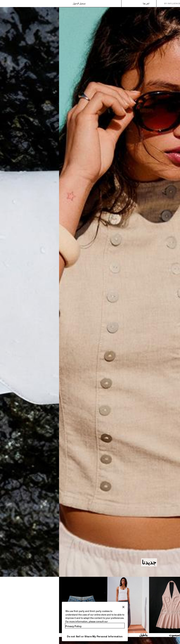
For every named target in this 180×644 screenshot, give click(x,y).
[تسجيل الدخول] (24, 4)
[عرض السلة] (8, 4)
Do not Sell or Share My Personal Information (36, 637)
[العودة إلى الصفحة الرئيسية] (163, 4)
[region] (36, 621)
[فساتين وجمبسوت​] (112, 607)
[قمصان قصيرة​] (157, 607)
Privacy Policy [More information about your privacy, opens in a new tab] (14, 626)
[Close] (64, 607)
